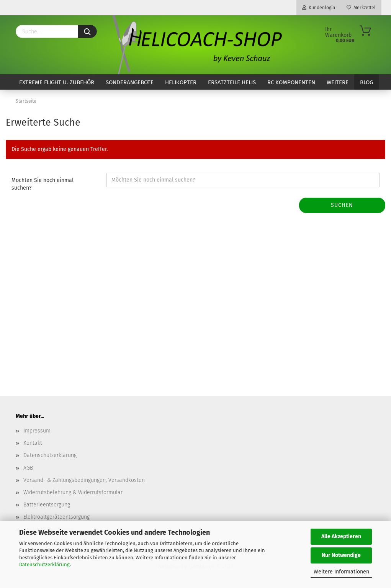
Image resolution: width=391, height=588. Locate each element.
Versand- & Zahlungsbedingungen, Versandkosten (84, 480)
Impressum (37, 431)
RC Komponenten (291, 82)
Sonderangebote (130, 82)
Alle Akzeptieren (341, 536)
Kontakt (33, 443)
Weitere (338, 82)
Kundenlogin (319, 8)
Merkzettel (361, 8)
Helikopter (181, 82)
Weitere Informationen (341, 572)
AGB (28, 468)
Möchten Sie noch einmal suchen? (43, 184)
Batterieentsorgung (47, 505)
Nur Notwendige (341, 555)
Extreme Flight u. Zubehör (57, 82)
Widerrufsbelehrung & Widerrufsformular (73, 492)
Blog (366, 82)
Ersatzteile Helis (232, 82)
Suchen (342, 205)
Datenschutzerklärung (44, 564)
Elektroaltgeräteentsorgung (56, 517)
